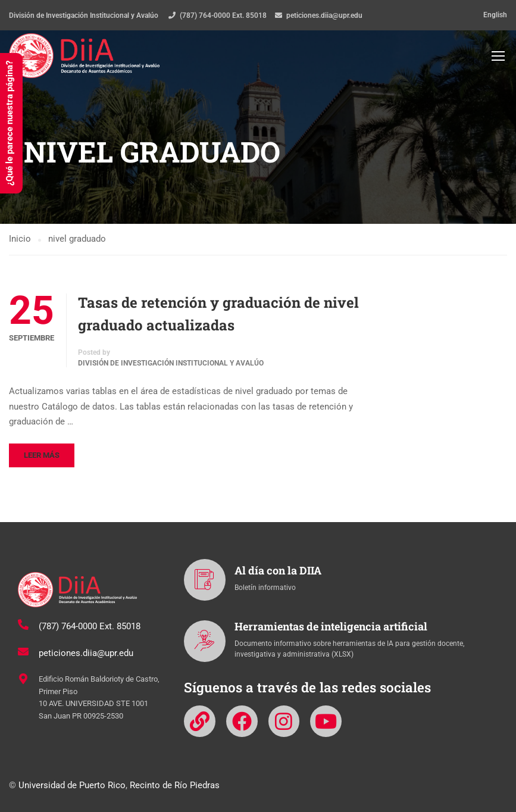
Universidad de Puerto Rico (72, 785)
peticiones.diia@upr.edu (324, 15)
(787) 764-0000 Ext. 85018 (223, 15)
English (495, 15)
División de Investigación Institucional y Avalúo (171, 364)
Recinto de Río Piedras (175, 785)
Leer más (42, 456)
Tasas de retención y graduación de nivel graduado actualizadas (218, 315)
